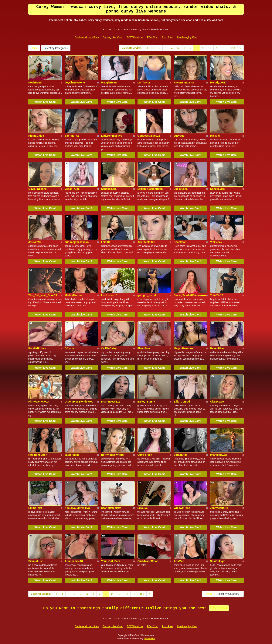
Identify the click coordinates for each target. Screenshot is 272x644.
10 (210, 48)
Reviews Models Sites (87, 37)
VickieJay (216, 242)
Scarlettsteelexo (111, 508)
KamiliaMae (218, 189)
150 (233, 48)
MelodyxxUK (218, 83)
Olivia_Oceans (37, 189)
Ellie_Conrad (182, 402)
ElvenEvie (144, 348)
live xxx (219, 608)
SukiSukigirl (218, 561)
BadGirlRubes (37, 348)
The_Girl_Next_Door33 (43, 295)
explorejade (72, 455)
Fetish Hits (150, 639)
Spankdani (180, 242)
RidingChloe (36, 136)
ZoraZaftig (180, 455)
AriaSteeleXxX (146, 242)
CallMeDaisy (109, 348)
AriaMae (179, 561)
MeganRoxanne (184, 348)
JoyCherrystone (75, 83)
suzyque (179, 136)
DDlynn (69, 348)
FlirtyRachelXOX (39, 402)
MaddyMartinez (74, 295)
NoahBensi (35, 83)
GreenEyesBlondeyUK (79, 402)
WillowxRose (182, 508)
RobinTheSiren (38, 455)
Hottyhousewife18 (112, 455)
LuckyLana (181, 189)
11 (217, 48)
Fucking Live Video (113, 37)
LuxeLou (143, 508)
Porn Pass (168, 37)
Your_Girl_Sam (110, 561)
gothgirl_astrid (147, 295)
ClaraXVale (217, 402)
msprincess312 (111, 402)
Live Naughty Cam (187, 37)
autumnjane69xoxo (77, 242)
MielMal (215, 136)
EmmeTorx (35, 508)
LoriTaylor (144, 83)
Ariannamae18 (74, 561)
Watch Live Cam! (45, 102)
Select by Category (56, 48)
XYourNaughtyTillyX (77, 508)
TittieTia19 (217, 295)
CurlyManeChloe (148, 561)
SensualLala (109, 189)
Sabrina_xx (72, 136)
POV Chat (153, 37)
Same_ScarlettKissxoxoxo (190, 295)
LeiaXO (106, 242)
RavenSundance (184, 83)
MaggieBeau (109, 83)
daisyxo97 (35, 242)
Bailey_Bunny (146, 402)
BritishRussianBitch (150, 189)
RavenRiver (218, 348)
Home (34, 48)
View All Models (132, 48)
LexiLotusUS (109, 295)
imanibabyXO (219, 455)
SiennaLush (36, 561)
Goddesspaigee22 (149, 136)
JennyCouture (219, 508)
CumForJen (145, 455)
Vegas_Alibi (72, 189)
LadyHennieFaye (112, 136)
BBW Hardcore (135, 37)
